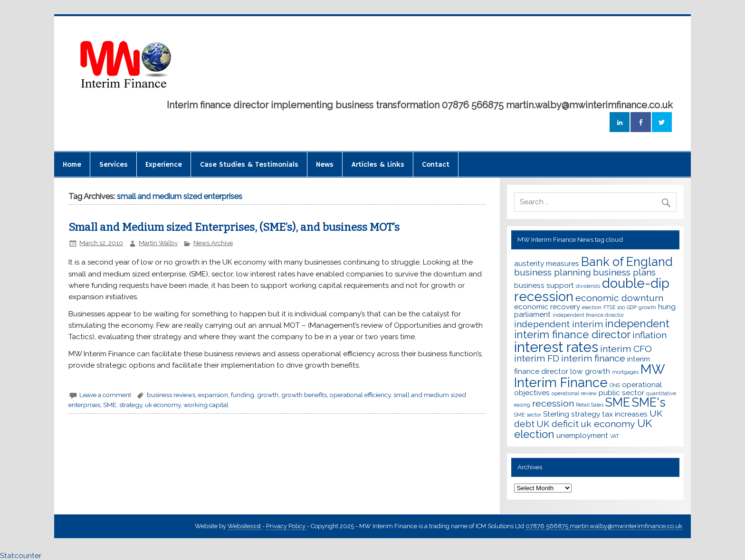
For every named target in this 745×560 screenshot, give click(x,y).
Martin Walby (158, 243)
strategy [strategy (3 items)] (586, 414)
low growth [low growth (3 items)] (590, 371)
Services (114, 165)
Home (72, 165)
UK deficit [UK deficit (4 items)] (558, 424)
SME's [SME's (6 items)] (649, 402)
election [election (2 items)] (592, 307)
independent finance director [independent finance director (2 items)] (588, 315)
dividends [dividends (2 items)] (588, 286)
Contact (436, 165)
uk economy (163, 405)
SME (110, 405)
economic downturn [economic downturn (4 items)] (619, 298)
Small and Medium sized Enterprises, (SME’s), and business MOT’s (234, 227)
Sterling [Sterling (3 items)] (556, 414)
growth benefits (304, 395)
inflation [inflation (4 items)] (649, 335)
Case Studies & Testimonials (249, 165)
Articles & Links (378, 165)
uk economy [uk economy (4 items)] (608, 424)
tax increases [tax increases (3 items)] (625, 414)
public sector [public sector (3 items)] (621, 393)
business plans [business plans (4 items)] (624, 272)
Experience (164, 165)
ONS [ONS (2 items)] (615, 385)
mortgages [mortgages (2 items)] (625, 372)
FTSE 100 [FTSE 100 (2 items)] (614, 307)
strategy (131, 405)
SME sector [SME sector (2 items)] (528, 415)
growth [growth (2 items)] (647, 307)
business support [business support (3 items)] (544, 285)
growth (268, 395)
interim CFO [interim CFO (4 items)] (626, 349)
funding (243, 395)
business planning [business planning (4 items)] (553, 272)
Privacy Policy (287, 526)
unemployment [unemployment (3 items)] (582, 435)
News (325, 165)
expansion (213, 395)
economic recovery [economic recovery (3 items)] (547, 307)
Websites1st (245, 526)
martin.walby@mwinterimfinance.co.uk (625, 526)
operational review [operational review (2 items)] (574, 393)
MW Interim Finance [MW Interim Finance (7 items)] (589, 375)
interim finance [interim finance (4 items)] (593, 358)
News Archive (213, 243)
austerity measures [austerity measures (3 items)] (547, 263)
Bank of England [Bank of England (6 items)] (627, 262)
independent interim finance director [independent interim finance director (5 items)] (592, 329)
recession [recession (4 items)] (553, 403)
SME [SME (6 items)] (618, 402)
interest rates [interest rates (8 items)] (556, 347)
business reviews (171, 395)
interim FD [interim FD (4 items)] (537, 358)
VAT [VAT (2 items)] (615, 436)
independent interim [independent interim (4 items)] (559, 324)
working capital (206, 405)
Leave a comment (105, 395)
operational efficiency (360, 395)
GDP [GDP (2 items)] (632, 307)
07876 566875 (547, 526)
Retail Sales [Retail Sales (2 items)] (590, 405)
